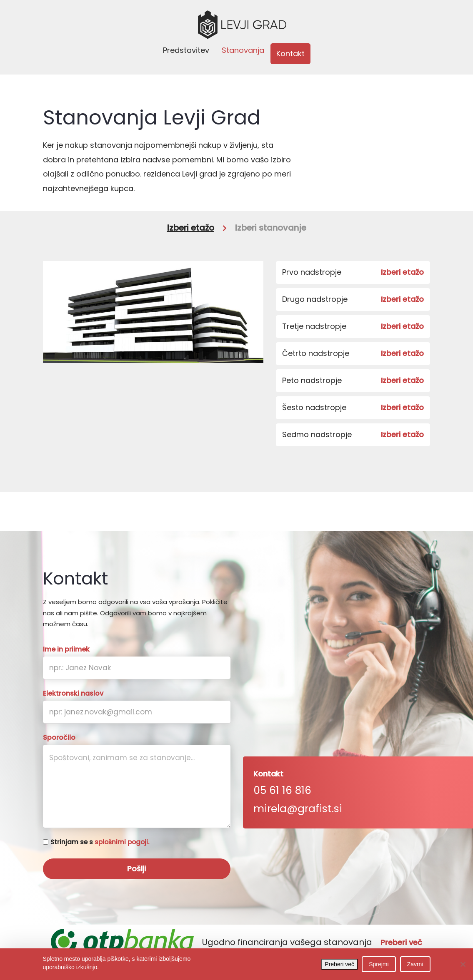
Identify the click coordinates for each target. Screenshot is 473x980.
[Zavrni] (463, 964)
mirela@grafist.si (298, 809)
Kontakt (290, 53)
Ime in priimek (66, 649)
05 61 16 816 (282, 790)
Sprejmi (379, 964)
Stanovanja (243, 50)
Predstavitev (186, 50)
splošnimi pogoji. (122, 842)
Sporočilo (59, 738)
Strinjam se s (100, 842)
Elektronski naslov (73, 694)
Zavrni (415, 964)
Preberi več (401, 943)
